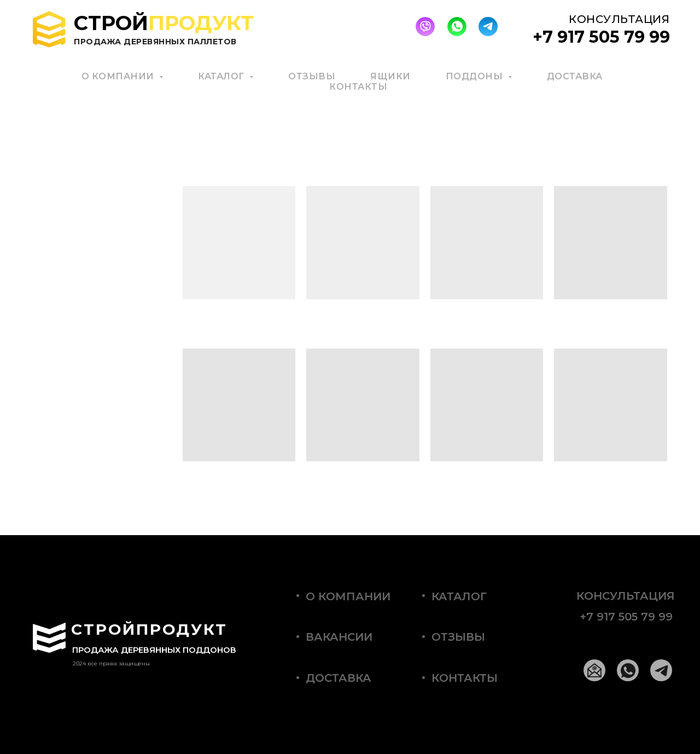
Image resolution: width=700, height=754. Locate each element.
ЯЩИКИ (390, 76)
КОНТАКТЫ (358, 87)
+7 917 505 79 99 (626, 617)
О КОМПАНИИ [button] (119, 76)
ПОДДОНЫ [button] (476, 76)
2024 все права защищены (111, 663)
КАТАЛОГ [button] (222, 76)
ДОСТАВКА (575, 76)
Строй (164, 23)
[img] (425, 27)
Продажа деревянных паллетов (155, 42)
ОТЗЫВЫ (312, 76)
